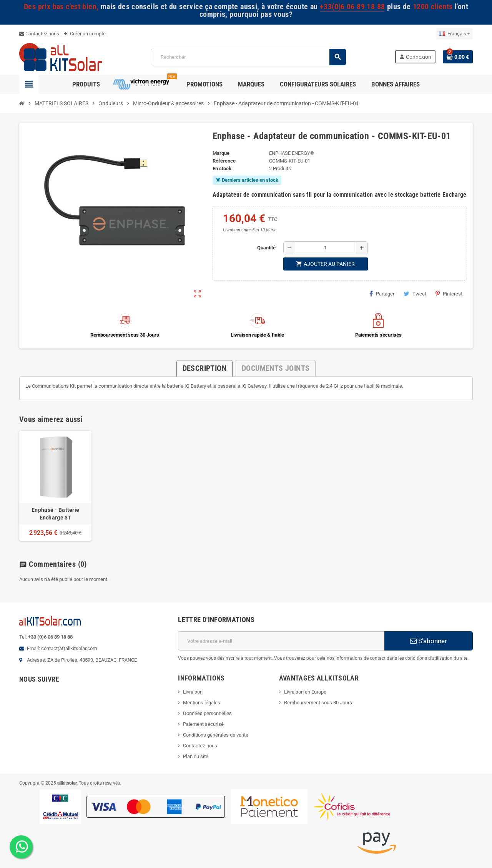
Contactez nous (39, 34)
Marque (221, 153)
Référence (224, 161)
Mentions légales (202, 703)
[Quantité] (326, 248)
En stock (222, 168)
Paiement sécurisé (203, 724)
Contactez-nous (200, 746)
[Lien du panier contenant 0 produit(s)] (458, 57)
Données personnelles (207, 713)
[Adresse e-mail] (281, 641)
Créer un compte (85, 34)
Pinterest (449, 294)
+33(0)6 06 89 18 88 (352, 7)
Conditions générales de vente (216, 735)
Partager (382, 294)
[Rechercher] (248, 57)
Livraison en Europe (305, 692)
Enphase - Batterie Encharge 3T (55, 514)
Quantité (266, 248)
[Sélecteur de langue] (454, 34)
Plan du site (196, 756)
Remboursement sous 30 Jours (318, 703)
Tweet (415, 294)
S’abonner (429, 641)
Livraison (193, 692)
